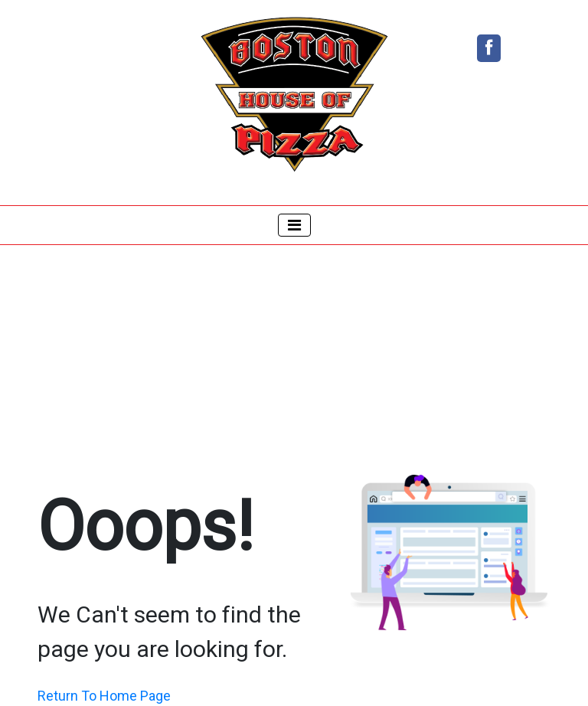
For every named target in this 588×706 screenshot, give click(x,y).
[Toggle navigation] (294, 225)
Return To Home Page (104, 696)
